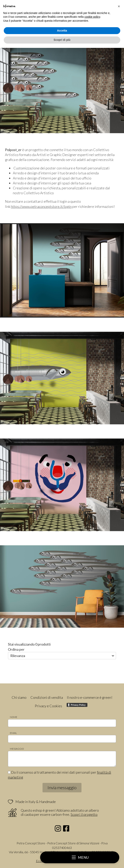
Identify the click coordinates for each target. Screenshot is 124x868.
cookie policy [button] (92, 17)
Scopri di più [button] (62, 40)
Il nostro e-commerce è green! (90, 697)
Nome (14, 717)
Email (13, 733)
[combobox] (62, 656)
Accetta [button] (62, 31)
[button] (119, 6)
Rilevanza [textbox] (18, 656)
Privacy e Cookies (48, 706)
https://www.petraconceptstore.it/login (41, 206)
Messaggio (17, 749)
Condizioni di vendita (47, 697)
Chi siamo (19, 697)
